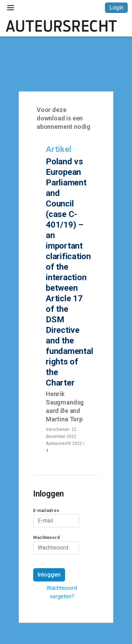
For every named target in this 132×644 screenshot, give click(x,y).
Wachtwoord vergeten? (62, 592)
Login (116, 8)
